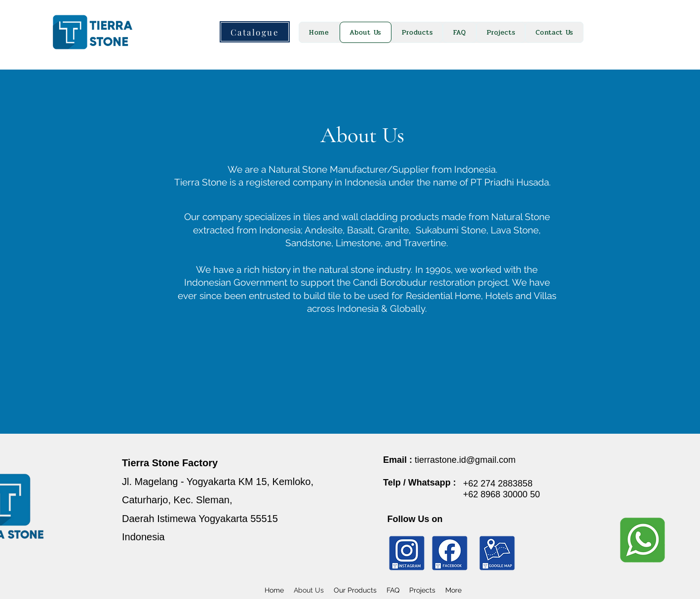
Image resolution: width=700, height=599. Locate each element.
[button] (417, 32)
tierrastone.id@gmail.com (465, 460)
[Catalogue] (255, 32)
